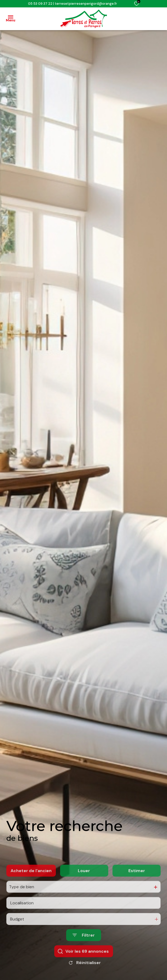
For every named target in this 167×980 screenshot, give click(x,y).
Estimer (137, 890)
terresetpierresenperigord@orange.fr (86, 4)
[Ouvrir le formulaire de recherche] (84, 955)
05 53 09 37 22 (40, 4)
